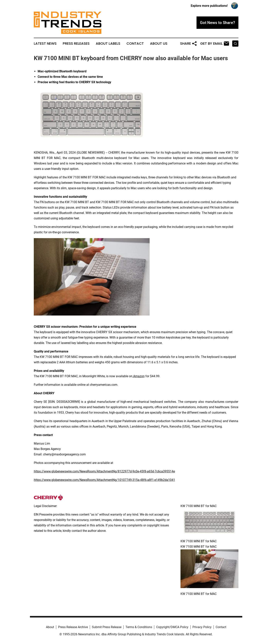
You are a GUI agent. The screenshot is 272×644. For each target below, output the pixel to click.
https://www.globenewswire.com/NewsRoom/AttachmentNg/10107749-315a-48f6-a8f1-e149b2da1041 (104, 480)
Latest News (45, 44)
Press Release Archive (73, 627)
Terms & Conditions (139, 627)
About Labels (108, 44)
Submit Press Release (107, 627)
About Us (159, 44)
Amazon (139, 376)
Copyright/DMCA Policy (172, 627)
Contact (135, 44)
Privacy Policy (202, 627)
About (50, 627)
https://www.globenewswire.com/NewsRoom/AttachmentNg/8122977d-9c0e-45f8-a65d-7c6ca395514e (104, 471)
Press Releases (76, 44)
